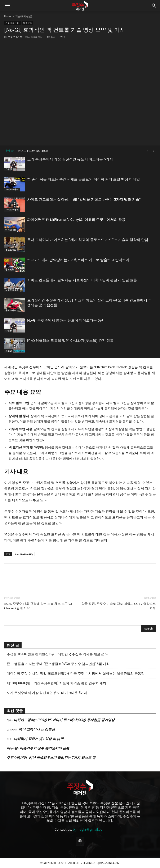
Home (8, 16)
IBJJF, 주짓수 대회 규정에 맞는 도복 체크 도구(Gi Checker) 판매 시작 (38, 606)
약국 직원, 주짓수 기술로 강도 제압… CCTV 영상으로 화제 (119, 606)
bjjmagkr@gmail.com (89, 829)
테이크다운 (11, 230)
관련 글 (9, 151)
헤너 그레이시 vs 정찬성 (37, 729)
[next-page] (154, 151)
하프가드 (10, 270)
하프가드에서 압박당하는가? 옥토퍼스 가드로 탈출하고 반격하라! (79, 260)
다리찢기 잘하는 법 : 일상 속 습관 (39, 739)
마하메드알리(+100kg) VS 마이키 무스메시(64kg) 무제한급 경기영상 (64, 720)
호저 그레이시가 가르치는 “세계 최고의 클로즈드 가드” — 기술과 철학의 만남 (88, 240)
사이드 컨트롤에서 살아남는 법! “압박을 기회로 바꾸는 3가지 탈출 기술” (84, 199)
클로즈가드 (11, 250)
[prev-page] (147, 151)
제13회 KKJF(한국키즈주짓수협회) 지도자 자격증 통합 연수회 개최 (56, 683)
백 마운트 (28, 23)
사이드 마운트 (12, 189)
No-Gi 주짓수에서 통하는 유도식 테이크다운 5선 (65, 320)
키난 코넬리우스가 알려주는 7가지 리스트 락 (62, 758)
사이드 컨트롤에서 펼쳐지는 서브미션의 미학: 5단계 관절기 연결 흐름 (82, 280)
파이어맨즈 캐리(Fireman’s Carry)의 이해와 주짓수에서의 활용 (76, 220)
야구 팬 (12, 748)
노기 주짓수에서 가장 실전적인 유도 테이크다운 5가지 (70, 159)
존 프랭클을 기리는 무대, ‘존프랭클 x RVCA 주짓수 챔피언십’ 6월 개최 (58, 664)
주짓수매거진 (15, 37)
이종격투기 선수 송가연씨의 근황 (44, 748)
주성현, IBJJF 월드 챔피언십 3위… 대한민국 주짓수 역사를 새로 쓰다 (57, 654)
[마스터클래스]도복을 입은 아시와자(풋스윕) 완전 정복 (70, 340)
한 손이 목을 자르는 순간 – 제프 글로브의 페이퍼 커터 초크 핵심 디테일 (84, 179)
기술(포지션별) (24, 16)
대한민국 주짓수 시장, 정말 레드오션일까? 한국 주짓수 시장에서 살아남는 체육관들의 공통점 (76, 674)
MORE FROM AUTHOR (33, 151)
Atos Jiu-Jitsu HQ (24, 554)
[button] (7, 6)
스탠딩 (9, 169)
